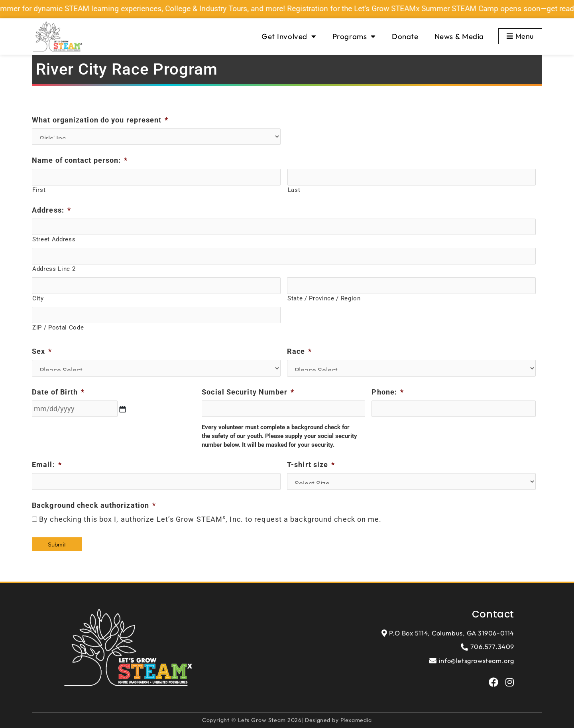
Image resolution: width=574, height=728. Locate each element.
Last (294, 190)
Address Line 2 (54, 269)
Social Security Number (248, 392)
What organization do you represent (100, 120)
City (38, 298)
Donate (405, 36)
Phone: (388, 392)
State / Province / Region (324, 298)
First (39, 190)
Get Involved (289, 36)
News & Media (459, 36)
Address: (51, 210)
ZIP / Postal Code (58, 328)
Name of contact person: (80, 160)
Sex (42, 351)
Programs (354, 36)
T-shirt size (311, 465)
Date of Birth (58, 392)
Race (300, 351)
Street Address (54, 239)
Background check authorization (94, 505)
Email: (47, 465)
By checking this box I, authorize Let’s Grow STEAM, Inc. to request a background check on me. (210, 519)
